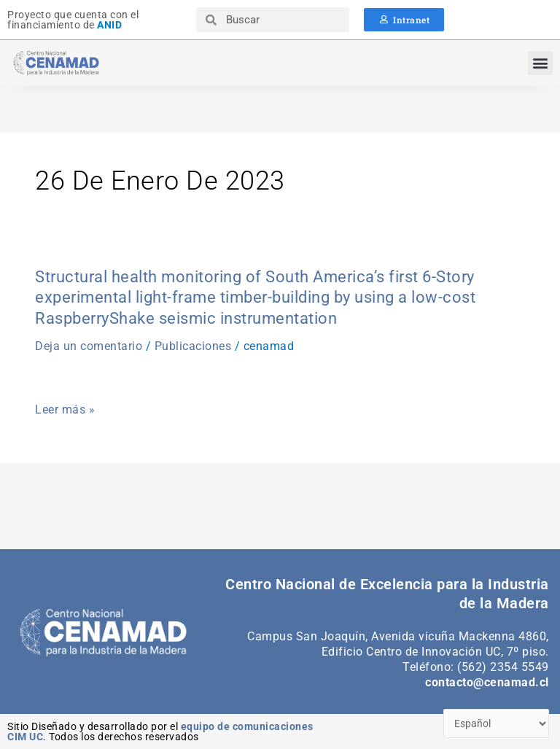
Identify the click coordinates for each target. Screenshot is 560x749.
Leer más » (65, 410)
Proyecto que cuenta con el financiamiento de (73, 20)
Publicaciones (193, 346)
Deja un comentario (89, 346)
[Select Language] (497, 724)
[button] (540, 63)
